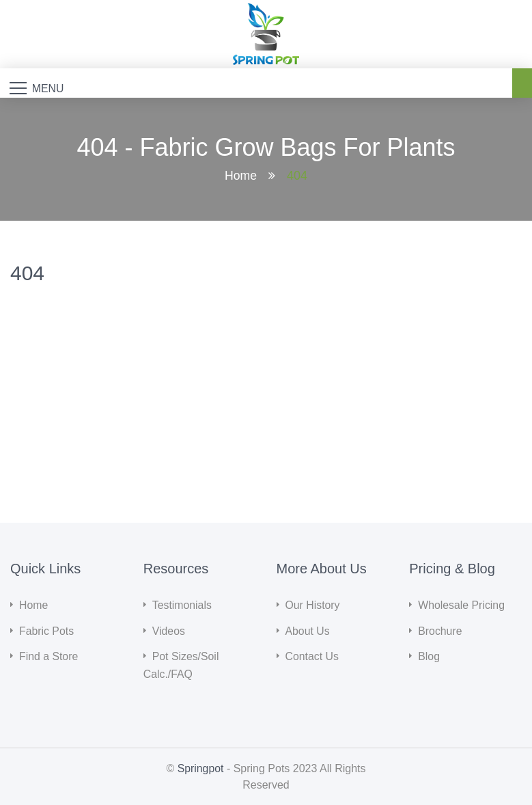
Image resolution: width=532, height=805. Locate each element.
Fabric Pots (47, 631)
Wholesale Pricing (462, 606)
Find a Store (49, 656)
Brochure (440, 631)
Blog (429, 656)
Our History (313, 606)
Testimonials (182, 606)
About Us (308, 631)
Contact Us (312, 656)
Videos (169, 631)
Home (240, 176)
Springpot (200, 768)
